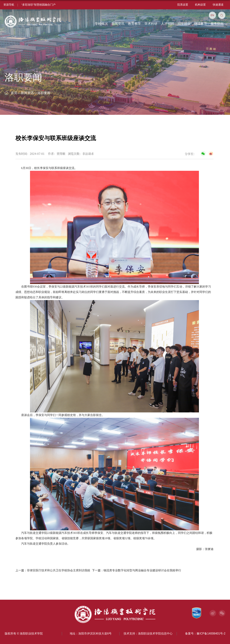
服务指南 (217, 24)
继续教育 (201, 24)
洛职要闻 (44, 93)
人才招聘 (167, 24)
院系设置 (183, 5)
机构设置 (200, 5)
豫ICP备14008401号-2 (211, 634)
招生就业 (184, 24)
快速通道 (218, 5)
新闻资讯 (118, 24)
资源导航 (9, 5)
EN (212, 15)
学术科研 (151, 24)
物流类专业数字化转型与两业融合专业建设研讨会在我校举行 (142, 570)
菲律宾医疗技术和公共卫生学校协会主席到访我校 (59, 570)
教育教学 (134, 24)
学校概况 (101, 24)
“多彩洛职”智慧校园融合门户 (38, 5)
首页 (14, 93)
